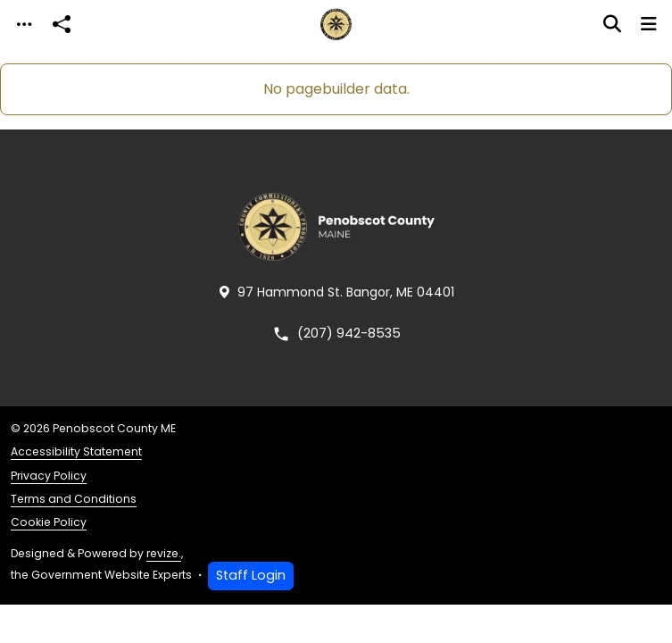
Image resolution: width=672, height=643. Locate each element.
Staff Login (251, 575)
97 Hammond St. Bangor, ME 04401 (336, 292)
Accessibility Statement (76, 451)
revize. (164, 553)
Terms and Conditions (74, 499)
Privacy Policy (49, 476)
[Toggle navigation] (24, 25)
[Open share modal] (62, 25)
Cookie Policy (49, 522)
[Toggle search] (612, 24)
